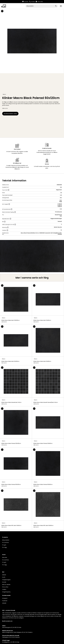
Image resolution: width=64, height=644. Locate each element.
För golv (4, 545)
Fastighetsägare (6, 580)
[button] (61, 6)
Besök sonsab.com (7, 621)
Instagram (5, 598)
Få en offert (5, 587)
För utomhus (5, 542)
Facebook (5, 601)
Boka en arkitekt (6, 585)
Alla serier (5, 557)
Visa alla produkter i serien (10, 114)
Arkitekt (4, 575)
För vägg (4, 547)
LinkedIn (4, 603)
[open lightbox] (32, 256)
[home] (13, 6)
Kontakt (4, 582)
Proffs (4, 577)
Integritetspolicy (6, 592)
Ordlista (4, 589)
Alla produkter (6, 540)
